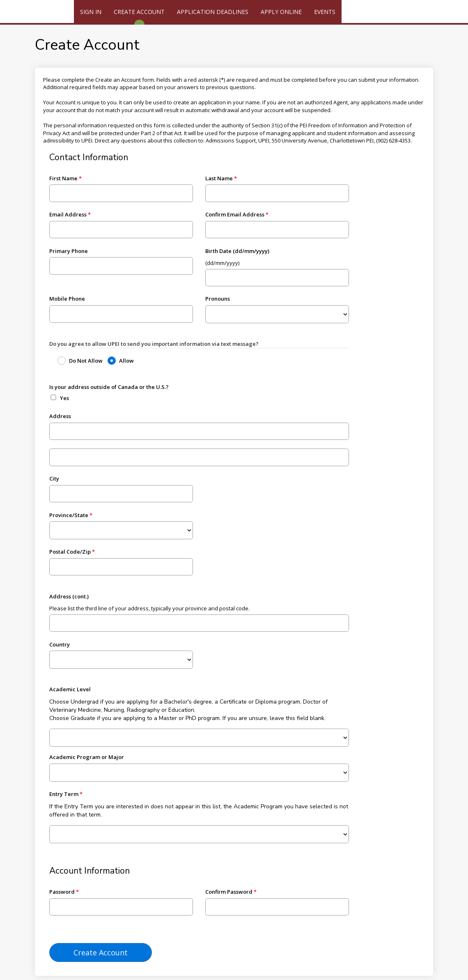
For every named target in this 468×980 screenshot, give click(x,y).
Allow (126, 361)
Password (62, 892)
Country (60, 644)
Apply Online (281, 12)
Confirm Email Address (235, 214)
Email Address (68, 214)
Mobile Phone (67, 299)
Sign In (91, 12)
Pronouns (218, 299)
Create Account (139, 12)
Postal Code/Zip (70, 552)
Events (325, 12)
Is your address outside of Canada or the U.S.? (109, 387)
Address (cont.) (69, 596)
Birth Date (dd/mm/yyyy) (237, 251)
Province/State (69, 515)
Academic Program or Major (87, 757)
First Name (63, 178)
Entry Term (64, 794)
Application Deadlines (213, 12)
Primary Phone (69, 251)
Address (60, 416)
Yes (64, 398)
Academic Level (70, 689)
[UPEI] (37, 12)
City (54, 478)
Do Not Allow (86, 361)
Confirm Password (229, 892)
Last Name (219, 178)
